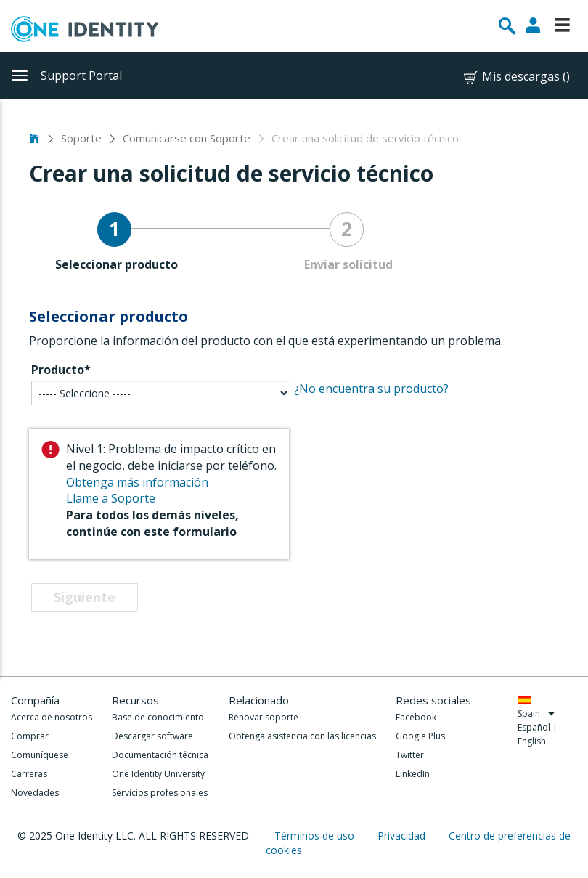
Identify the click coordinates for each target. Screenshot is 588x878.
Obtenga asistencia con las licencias (302, 736)
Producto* (61, 370)
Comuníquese (40, 755)
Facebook (416, 717)
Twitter (410, 755)
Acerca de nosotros (52, 717)
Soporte (81, 138)
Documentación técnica (160, 755)
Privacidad (403, 836)
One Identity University (158, 774)
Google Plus (420, 736)
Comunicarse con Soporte (187, 138)
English (532, 741)
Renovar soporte (264, 717)
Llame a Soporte (111, 498)
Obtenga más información (137, 482)
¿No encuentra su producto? (371, 389)
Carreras (29, 774)
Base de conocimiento (158, 717)
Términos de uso (316, 836)
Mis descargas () (516, 77)
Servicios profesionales (160, 793)
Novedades (35, 793)
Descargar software (152, 736)
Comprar (30, 736)
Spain (537, 714)
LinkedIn (413, 774)
